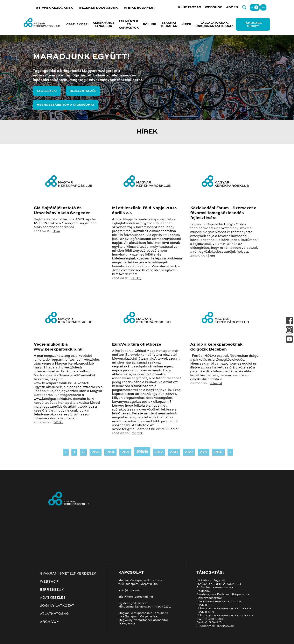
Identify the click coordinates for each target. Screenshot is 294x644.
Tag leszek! (47, 91)
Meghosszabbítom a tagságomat (66, 105)
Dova (56, 231)
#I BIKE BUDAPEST (139, 8)
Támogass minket (253, 25)
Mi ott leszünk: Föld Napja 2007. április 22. (145, 211)
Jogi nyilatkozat (57, 606)
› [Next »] (230, 452)
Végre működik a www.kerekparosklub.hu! (59, 347)
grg (213, 256)
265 (125, 452)
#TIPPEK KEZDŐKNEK (54, 8)
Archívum (50, 622)
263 (96, 452)
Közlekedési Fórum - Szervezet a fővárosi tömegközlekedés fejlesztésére (223, 213)
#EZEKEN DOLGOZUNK (98, 8)
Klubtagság (190, 7)
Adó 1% (232, 7)
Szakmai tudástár (169, 25)
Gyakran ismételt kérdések (68, 574)
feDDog (136, 278)
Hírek (186, 25)
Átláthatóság (54, 614)
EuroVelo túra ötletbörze (137, 345)
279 (204, 452)
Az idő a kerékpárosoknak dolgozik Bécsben (216, 347)
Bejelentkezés (83, 91)
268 (174, 452)
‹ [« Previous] (66, 452)
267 (159, 452)
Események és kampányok (129, 25)
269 (189, 452)
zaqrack (137, 433)
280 (218, 452)
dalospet (216, 383)
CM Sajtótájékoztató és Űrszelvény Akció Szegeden (62, 211)
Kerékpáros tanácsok (104, 25)
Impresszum (52, 590)
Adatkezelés (53, 598)
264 (110, 452)
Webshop (214, 7)
